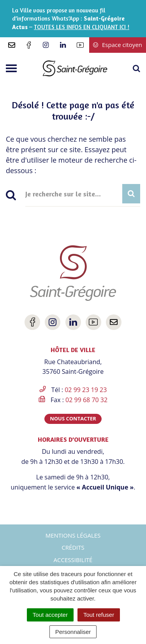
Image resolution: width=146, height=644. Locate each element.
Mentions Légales (73, 535)
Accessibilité (73, 560)
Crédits (73, 547)
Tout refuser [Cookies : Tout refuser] (99, 615)
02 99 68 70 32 (86, 400)
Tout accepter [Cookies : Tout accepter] (50, 615)
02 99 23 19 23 (86, 390)
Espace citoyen (118, 45)
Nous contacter (73, 418)
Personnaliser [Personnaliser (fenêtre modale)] (73, 632)
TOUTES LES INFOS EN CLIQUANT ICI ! (82, 27)
